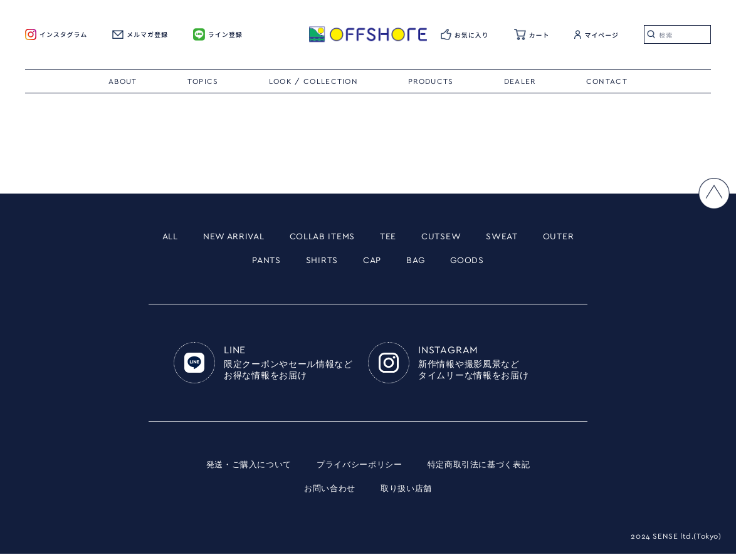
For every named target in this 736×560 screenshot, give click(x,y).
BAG (454, 265)
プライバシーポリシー (359, 471)
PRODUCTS (431, 81)
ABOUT (123, 81)
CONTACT (607, 81)
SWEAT (558, 238)
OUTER (222, 265)
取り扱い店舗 (408, 495)
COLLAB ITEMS (350, 238)
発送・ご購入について (242, 471)
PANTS (284, 265)
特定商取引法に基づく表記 (485, 471)
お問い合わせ (328, 495)
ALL (169, 238)
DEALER (520, 81)
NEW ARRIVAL (244, 238)
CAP (405, 265)
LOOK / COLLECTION (313, 81)
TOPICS (203, 81)
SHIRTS (348, 265)
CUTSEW (487, 238)
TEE (427, 238)
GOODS (513, 265)
